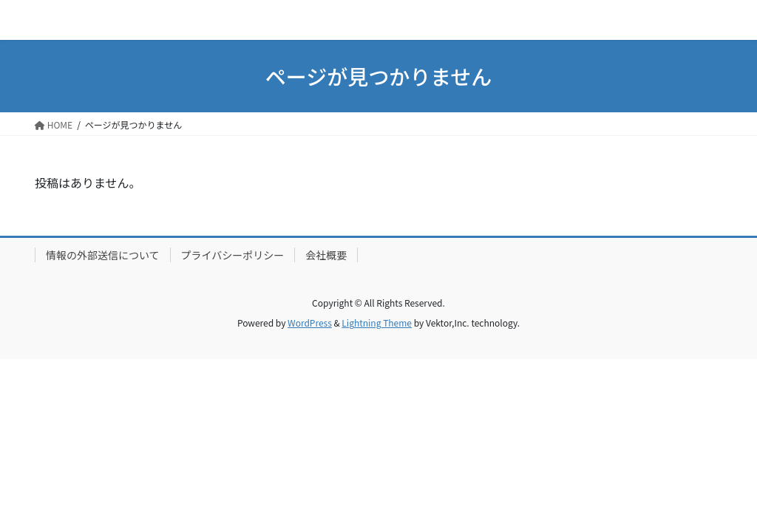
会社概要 (326, 255)
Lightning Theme (377, 323)
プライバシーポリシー (233, 255)
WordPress (310, 323)
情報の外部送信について (103, 255)
